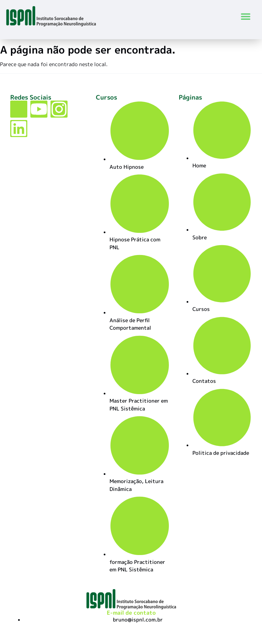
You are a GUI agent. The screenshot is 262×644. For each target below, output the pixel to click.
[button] (246, 16)
